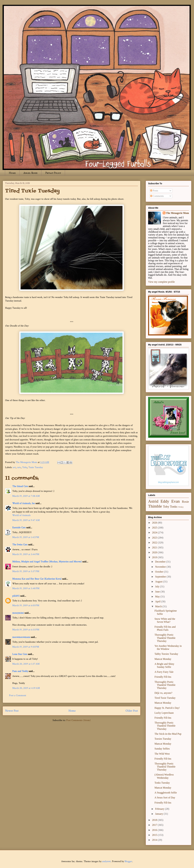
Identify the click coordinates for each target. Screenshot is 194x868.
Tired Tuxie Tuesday (165, 698)
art (14, 467)
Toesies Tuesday (163, 739)
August (159, 582)
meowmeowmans (21, 637)
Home (12, 173)
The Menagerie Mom (177, 213)
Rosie (185, 502)
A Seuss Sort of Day (165, 798)
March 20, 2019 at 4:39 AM (26, 688)
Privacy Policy (53, 173)
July (158, 586)
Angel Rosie (30, 173)
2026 (155, 523)
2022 (155, 543)
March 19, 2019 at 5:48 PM (26, 588)
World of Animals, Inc (24, 503)
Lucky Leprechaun (164, 713)
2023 (155, 538)
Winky (181, 507)
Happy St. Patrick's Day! (167, 708)
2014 (155, 840)
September (161, 577)
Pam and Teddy (20, 671)
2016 (155, 830)
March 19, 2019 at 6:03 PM (26, 605)
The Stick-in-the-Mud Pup (168, 734)
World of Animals (21, 515)
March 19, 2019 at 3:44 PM (26, 554)
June (158, 592)
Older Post (132, 711)
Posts (154, 191)
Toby (25, 467)
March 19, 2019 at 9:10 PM (26, 647)
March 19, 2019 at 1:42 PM (26, 537)
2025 (155, 528)
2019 (155, 557)
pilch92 (16, 596)
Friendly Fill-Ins (163, 677)
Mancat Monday (163, 659)
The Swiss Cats (20, 545)
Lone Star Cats (20, 654)
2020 (155, 552)
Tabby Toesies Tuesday (166, 654)
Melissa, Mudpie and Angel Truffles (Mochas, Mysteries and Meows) (47, 562)
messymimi (18, 613)
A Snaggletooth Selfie (166, 793)
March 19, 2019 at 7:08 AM (26, 496)
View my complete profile (161, 282)
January (159, 814)
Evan (176, 501)
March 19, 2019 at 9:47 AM (26, 520)
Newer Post (12, 711)
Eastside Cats (19, 528)
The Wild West (162, 754)
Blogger (128, 861)
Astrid (153, 501)
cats (19, 467)
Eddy (165, 501)
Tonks (174, 507)
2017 (155, 825)
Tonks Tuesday (162, 783)
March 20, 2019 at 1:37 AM (26, 664)
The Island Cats (20, 486)
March (159, 606)
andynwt (106, 861)
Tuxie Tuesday (36, 467)
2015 (155, 835)
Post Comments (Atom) (78, 720)
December (161, 562)
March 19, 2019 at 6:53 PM (26, 630)
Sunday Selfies (162, 749)
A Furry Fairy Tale (164, 672)
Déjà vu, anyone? (163, 693)
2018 (155, 820)
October (160, 572)
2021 (155, 547)
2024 (155, 533)
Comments (157, 196)
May (158, 597)
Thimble (155, 506)
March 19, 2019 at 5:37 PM (26, 571)
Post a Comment (18, 695)
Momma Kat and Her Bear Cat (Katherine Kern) (37, 579)
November (161, 567)
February (160, 809)
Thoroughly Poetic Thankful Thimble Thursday (165, 638)
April (158, 601)
